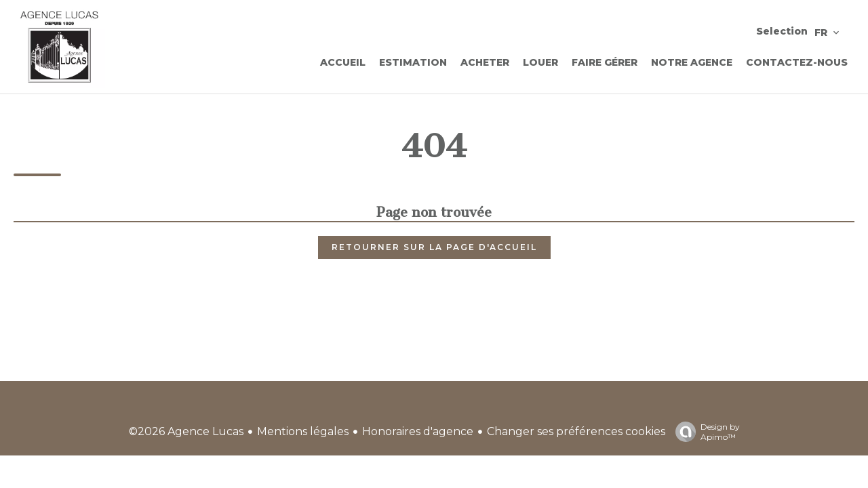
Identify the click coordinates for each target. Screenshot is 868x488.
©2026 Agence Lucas (186, 431)
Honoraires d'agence (418, 431)
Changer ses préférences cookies (576, 431)
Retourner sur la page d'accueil (434, 247)
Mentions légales (303, 431)
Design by (704, 432)
